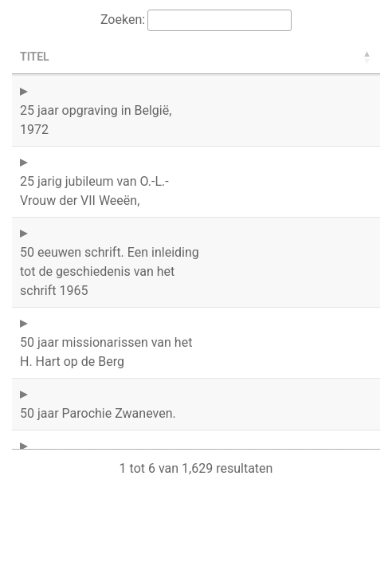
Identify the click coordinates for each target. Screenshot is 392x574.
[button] (367, 57)
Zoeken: (123, 20)
